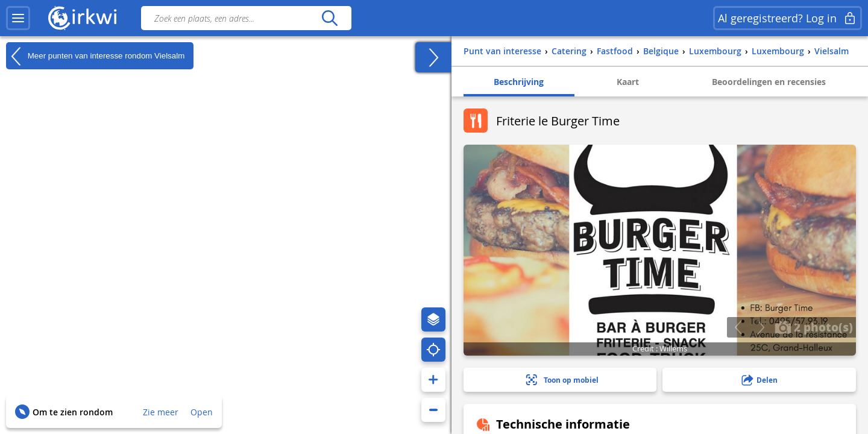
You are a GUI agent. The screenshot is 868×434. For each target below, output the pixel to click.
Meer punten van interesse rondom (95, 56)
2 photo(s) (814, 327)
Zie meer (161, 412)
